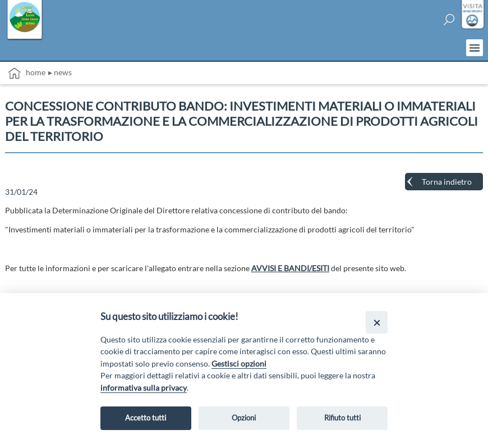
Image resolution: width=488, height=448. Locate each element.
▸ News (60, 72)
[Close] (377, 322)
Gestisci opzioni (239, 364)
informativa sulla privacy (144, 388)
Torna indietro (447, 182)
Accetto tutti (146, 418)
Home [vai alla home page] (27, 73)
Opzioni (244, 418)
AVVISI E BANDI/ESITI (290, 268)
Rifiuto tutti (342, 418)
